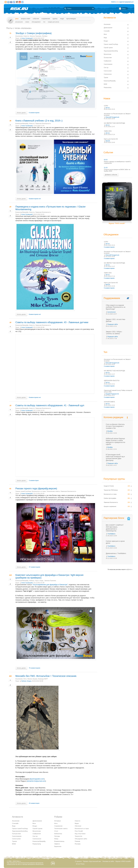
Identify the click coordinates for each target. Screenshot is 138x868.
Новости (26, 36)
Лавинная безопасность (43, 123)
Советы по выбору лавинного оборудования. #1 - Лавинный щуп (50, 405)
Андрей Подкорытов (112, 394)
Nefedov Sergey (26, 681)
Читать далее (21, 113)
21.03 (106, 168)
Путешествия (16, 834)
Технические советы (53, 491)
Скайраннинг (37, 834)
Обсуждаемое (36, 22)
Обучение (78, 826)
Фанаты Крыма (32, 679)
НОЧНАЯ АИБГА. (110, 402)
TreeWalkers (112, 534)
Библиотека (58, 834)
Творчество (79, 836)
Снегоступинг (16, 839)
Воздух (35, 826)
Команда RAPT (43, 679)
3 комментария (34, 480)
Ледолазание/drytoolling (20, 831)
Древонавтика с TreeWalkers (116, 553)
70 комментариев (34, 668)
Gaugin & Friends (109, 486)
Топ (44, 22)
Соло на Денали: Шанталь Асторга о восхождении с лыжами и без (115, 426)
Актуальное (19, 22)
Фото (25, 679)
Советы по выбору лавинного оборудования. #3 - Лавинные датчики (52, 322)
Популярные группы (114, 479)
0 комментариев (109, 247)
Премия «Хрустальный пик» (92, 861)
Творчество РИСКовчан (111, 490)
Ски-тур (35, 836)
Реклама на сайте (108, 861)
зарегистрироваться (126, 2)
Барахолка (58, 846)
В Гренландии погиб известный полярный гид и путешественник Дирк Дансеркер (115, 458)
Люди (62, 19)
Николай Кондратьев (112, 117)
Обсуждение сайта (81, 839)
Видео (77, 823)
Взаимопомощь (59, 841)
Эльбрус (45, 36)
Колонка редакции (113, 417)
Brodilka (110, 431)
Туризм (14, 841)
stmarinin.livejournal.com (36, 781)
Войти (114, 2)
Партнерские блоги (117, 518)
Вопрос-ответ (26, 19)
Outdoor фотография (110, 498)
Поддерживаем (112, 298)
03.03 (106, 160)
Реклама (78, 844)
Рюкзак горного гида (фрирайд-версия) (36, 489)
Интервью (58, 821)
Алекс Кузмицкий (27, 38)
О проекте (78, 861)
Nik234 (108, 141)
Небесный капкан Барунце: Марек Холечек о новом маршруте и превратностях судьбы (116, 441)
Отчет (56, 831)
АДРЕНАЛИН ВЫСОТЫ (112, 381)
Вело (34, 823)
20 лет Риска (80, 864)
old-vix (108, 108)
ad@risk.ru (129, 569)
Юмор (56, 839)
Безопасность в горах (39, 491)
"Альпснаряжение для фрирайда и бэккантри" (50, 585)
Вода (14, 826)
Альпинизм (19, 36)
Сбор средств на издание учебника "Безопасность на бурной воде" (116, 307)
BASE (14, 844)
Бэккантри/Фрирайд (22, 123)
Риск (17, 19)
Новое (27, 22)
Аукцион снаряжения (110, 506)
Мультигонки (37, 831)
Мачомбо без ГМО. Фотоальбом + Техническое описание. (46, 676)
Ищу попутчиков (80, 834)
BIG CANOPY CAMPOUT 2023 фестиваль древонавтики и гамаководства (115, 528)
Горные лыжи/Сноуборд (23, 491)
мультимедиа (71, 19)
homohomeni (112, 312)
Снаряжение (46, 19)
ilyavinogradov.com (37, 779)
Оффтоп (57, 844)
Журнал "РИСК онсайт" (117, 223)
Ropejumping (37, 844)
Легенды (57, 836)
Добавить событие (111, 175)
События (36, 19)
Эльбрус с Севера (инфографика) (34, 33)
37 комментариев (34, 567)
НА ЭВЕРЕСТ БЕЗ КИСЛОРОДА (115, 123)
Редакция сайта (113, 324)
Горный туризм (37, 829)
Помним (77, 841)
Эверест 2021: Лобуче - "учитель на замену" (114, 333)
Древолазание (37, 821)
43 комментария (34, 803)
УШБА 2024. (108, 131)
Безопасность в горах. (110, 494)
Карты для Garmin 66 (111, 139)
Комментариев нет (35, 199)
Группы (55, 19)
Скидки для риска (53, 22)
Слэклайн (15, 823)
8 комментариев (34, 113)
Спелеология (37, 839)
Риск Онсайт (79, 831)
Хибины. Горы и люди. (36, 581)
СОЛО (106, 106)
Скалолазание (17, 836)
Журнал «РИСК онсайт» (123, 861)
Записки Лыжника (35, 36)
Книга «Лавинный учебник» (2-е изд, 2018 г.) (39, 121)
